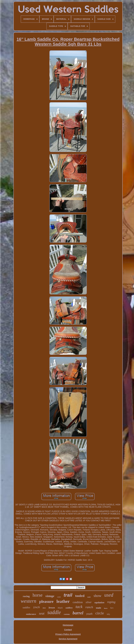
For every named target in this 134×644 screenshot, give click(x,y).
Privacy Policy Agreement (68, 634)
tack (79, 607)
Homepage (68, 625)
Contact (68, 630)
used (109, 595)
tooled (80, 596)
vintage (50, 596)
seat (42, 613)
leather (63, 601)
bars (112, 608)
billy (108, 614)
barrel (78, 613)
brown (52, 608)
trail (68, 595)
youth (89, 614)
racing (26, 596)
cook (59, 597)
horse (38, 595)
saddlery (69, 608)
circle (100, 613)
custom (67, 614)
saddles (26, 608)
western (28, 601)
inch (36, 607)
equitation (99, 602)
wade (99, 608)
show (98, 596)
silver (89, 602)
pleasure (46, 602)
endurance (31, 614)
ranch (89, 607)
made (89, 597)
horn (106, 608)
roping (111, 602)
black (60, 608)
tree (44, 608)
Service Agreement (68, 639)
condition (78, 602)
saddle (54, 612)
